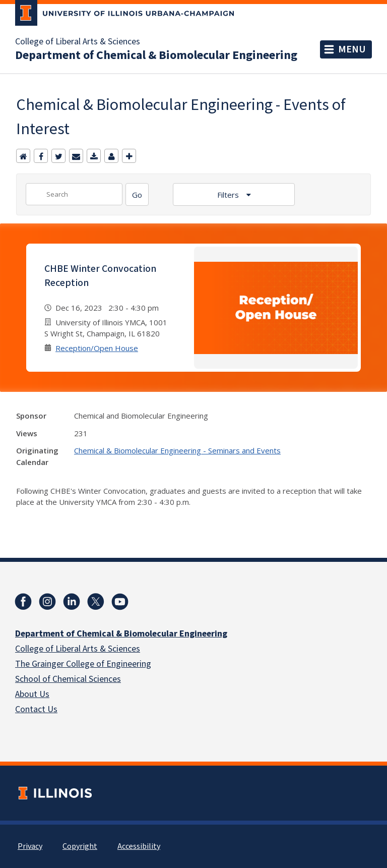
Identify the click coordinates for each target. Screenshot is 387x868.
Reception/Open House (97, 348)
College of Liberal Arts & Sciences (78, 42)
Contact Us (36, 709)
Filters (229, 195)
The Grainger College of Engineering (83, 664)
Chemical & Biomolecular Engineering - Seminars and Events (177, 450)
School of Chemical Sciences (68, 679)
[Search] (137, 194)
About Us (32, 694)
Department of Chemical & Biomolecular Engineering (156, 55)
